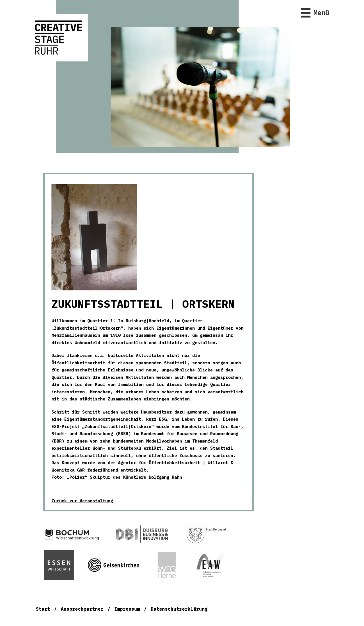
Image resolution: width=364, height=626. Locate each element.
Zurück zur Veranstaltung (82, 501)
